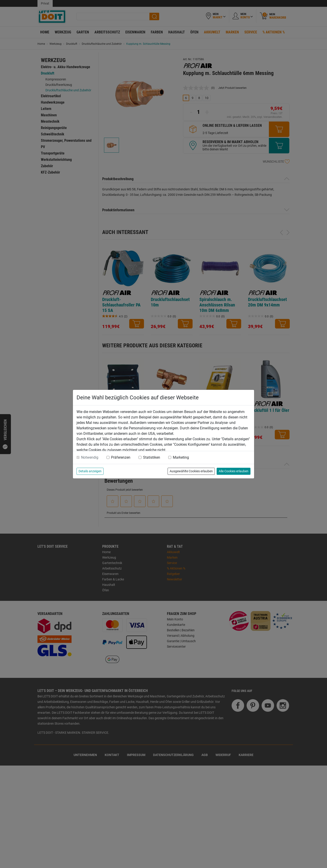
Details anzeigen (90, 471)
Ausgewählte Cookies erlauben (191, 471)
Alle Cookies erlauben (234, 471)
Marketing (181, 457)
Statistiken (152, 457)
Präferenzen (121, 457)
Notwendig (90, 457)
